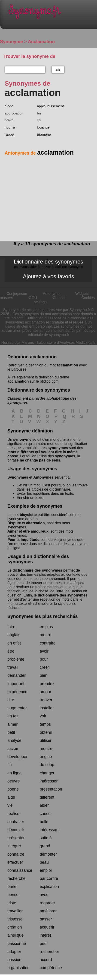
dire (11, 700)
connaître (16, 854)
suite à (46, 838)
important (16, 684)
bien (44, 675)
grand (45, 846)
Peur (12, 540)
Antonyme (51, 294)
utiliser (46, 740)
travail (13, 667)
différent (47, 797)
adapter (14, 952)
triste (12, 903)
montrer (47, 749)
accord (46, 960)
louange (43, 127)
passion (14, 960)
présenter (16, 838)
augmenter (17, 708)
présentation (51, 789)
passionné (17, 944)
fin (10, 765)
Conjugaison (17, 294)
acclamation (67, 365)
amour (45, 692)
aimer (12, 724)
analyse (14, 740)
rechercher (49, 952)
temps (45, 724)
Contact (59, 298)
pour (44, 659)
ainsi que (15, 935)
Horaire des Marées (18, 343)
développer (17, 757)
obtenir (46, 732)
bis (39, 113)
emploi (46, 870)
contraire (48, 643)
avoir (44, 651)
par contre (49, 878)
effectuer (15, 862)
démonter (48, 854)
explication (49, 887)
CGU (33, 298)
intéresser (49, 781)
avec (44, 895)
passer (46, 919)
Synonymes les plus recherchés (43, 616)
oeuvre (14, 781)
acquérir (47, 927)
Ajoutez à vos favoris (48, 276)
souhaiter (16, 822)
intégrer (14, 846)
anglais (14, 635)
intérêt (45, 935)
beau (44, 862)
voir (43, 716)
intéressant (50, 830)
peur (44, 944)
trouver (46, 700)
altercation (35, 523)
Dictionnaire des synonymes (48, 264)
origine (46, 757)
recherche (16, 878)
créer (44, 667)
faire (11, 627)
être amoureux (36, 531)
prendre (47, 684)
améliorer (48, 911)
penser (14, 895)
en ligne (15, 773)
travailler (15, 911)
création (15, 927)
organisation (18, 968)
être (11, 651)
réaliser (14, 814)
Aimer (13, 531)
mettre (45, 635)
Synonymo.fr (52, 13)
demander (17, 675)
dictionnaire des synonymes (37, 570)
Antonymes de (39, 153)
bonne (13, 789)
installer (47, 708)
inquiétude (30, 540)
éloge (9, 106)
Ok (58, 70)
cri (39, 120)
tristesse (15, 919)
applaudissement (50, 106)
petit (11, 732)
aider (44, 805)
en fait (13, 716)
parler (13, 887)
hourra (10, 127)
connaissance (20, 870)
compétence (51, 968)
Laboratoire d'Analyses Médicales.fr (66, 343)
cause (45, 814)
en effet (14, 643)
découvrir (16, 830)
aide (11, 797)
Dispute (14, 523)
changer (47, 773)
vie (10, 805)
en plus (46, 627)
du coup (47, 765)
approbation (14, 113)
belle (44, 822)
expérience (17, 692)
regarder (47, 903)
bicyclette (28, 515)
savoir (13, 749)
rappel (10, 134)
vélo (34, 519)
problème (16, 659)
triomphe (44, 134)
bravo (9, 120)
